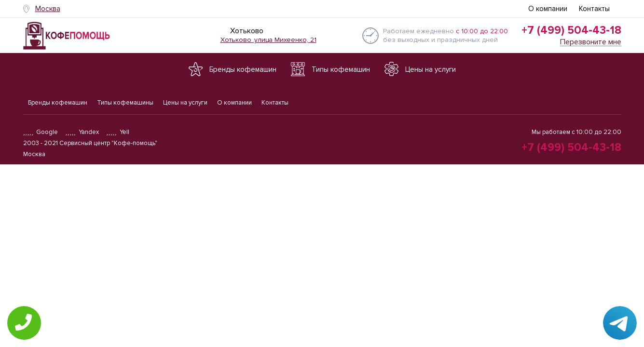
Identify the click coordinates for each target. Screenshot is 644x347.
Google (41, 132)
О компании (548, 9)
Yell (118, 132)
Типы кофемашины (125, 103)
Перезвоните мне (591, 42)
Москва (48, 9)
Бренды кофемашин (58, 103)
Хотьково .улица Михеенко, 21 (268, 40)
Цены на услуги (185, 103)
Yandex (82, 132)
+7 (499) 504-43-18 (571, 30)
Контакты (594, 9)
